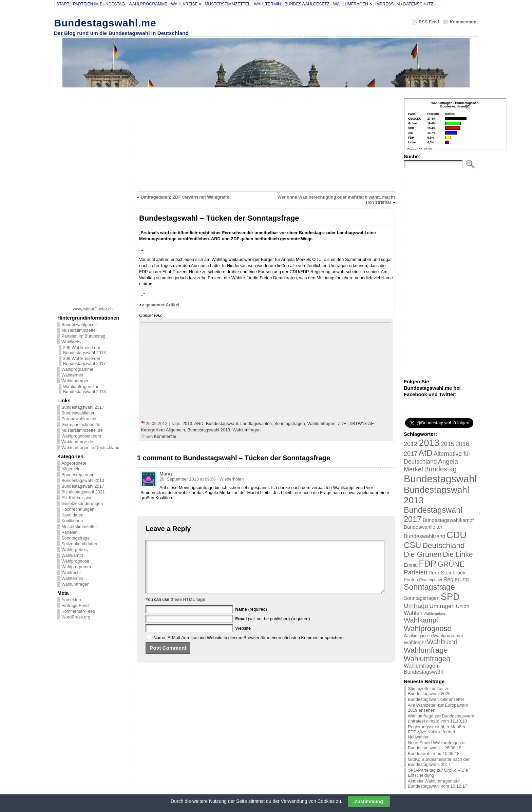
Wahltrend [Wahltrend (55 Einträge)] (442, 642)
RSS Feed (429, 22)
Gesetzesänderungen (82, 503)
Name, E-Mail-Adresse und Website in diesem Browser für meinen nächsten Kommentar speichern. (249, 648)
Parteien (70, 532)
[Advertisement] (93, 196)
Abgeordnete (74, 463)
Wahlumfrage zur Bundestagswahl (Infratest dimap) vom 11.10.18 (441, 718)
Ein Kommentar (161, 436)
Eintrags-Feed (75, 605)
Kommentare (463, 22)
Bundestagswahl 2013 (83, 480)
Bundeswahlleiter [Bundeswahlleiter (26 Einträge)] (423, 527)
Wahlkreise (72, 342)
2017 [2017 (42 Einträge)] (411, 454)
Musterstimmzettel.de (82, 430)
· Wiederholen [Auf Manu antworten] (230, 479)
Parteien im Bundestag (83, 336)
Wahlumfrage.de (77, 442)
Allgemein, (177, 430)
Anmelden (71, 600)
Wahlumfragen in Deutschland (90, 448)
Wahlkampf (72, 555)
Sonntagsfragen (289, 423)
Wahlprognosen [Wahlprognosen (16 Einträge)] (418, 636)
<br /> (455, 124)
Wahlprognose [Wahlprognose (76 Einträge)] (428, 628)
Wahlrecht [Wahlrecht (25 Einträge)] (415, 643)
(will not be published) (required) (273, 629)
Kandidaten (72, 515)
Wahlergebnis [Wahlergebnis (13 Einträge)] (435, 613)
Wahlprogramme (77, 369)
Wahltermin (72, 375)
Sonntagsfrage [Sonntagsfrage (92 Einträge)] (429, 587)
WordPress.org (76, 617)
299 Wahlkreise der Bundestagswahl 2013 (84, 350)
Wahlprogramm (76, 567)
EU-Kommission (77, 498)
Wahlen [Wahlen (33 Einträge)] (413, 613)
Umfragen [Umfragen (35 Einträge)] (442, 606)
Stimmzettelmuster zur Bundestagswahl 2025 (429, 691)
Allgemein (71, 469)
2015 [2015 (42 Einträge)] (448, 444)
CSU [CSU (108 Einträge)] (412, 545)
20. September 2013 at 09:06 (188, 479)
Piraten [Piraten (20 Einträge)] (411, 580)
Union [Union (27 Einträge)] (462, 606)
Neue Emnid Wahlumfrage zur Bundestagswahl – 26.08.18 (437, 745)
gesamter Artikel (163, 305)
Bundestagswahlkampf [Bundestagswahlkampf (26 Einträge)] (448, 520)
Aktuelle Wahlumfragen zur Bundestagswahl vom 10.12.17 (438, 784)
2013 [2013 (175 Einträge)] (429, 443)
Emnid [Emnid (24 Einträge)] (411, 565)
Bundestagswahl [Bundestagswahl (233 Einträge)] (440, 479)
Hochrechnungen (78, 509)
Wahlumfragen (75, 381)
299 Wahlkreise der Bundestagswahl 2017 (84, 361)
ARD (199, 423)
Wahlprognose (75, 561)
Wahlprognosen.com (81, 436)
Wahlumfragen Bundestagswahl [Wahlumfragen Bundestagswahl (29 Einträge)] (423, 669)
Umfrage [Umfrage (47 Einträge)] (416, 606)
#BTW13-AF (362, 423)
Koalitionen (72, 521)
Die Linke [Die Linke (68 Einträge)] (458, 554)
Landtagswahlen (256, 423)
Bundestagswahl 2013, (210, 430)
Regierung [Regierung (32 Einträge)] (456, 579)
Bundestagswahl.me (105, 23)
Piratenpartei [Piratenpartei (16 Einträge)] (431, 580)
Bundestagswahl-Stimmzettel (436, 699)
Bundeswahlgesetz (80, 324)
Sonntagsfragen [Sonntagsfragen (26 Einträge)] (422, 598)
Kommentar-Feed (78, 611)
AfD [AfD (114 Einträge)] (426, 453)
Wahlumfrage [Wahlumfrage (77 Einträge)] (426, 650)
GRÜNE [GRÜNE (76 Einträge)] (451, 564)
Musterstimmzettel (79, 330)
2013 (187, 423)
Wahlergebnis (75, 550)
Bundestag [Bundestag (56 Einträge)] (440, 469)
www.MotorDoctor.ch (93, 309)
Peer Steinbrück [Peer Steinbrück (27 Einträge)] (447, 573)
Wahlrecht (71, 573)
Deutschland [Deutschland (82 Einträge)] (444, 545)
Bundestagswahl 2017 (83, 407)
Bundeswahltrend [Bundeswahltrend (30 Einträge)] (425, 536)
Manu (166, 474)
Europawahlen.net (79, 419)
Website (243, 638)
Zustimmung (369, 801)
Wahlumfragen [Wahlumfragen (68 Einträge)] (427, 659)
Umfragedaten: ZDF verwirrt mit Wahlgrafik (185, 197)
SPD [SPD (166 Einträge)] (450, 597)
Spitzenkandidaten (79, 544)
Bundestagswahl (222, 423)
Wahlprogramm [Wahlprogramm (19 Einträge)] (448, 636)
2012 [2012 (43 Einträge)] (411, 444)
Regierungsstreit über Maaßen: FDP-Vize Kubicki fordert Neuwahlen (438, 732)
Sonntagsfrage (75, 538)
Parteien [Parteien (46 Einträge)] (415, 572)
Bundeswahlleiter (78, 413)
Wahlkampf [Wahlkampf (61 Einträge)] (421, 620)
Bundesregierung (78, 475)
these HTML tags (188, 610)
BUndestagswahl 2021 (83, 492)
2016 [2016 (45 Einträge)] (462, 444)
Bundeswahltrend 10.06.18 (434, 754)
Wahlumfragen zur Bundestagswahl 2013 (84, 389)
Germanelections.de (81, 424)
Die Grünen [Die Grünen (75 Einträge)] (423, 554)
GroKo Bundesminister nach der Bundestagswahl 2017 (439, 762)
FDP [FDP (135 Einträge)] (428, 564)
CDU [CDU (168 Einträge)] (457, 535)
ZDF (342, 423)
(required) (251, 619)
